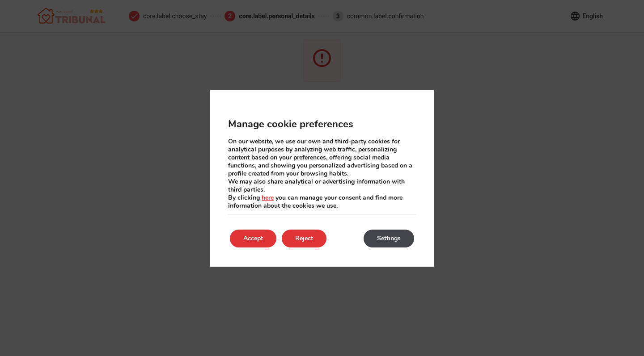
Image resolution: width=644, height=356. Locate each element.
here (268, 198)
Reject (304, 238)
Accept (253, 238)
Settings (389, 238)
